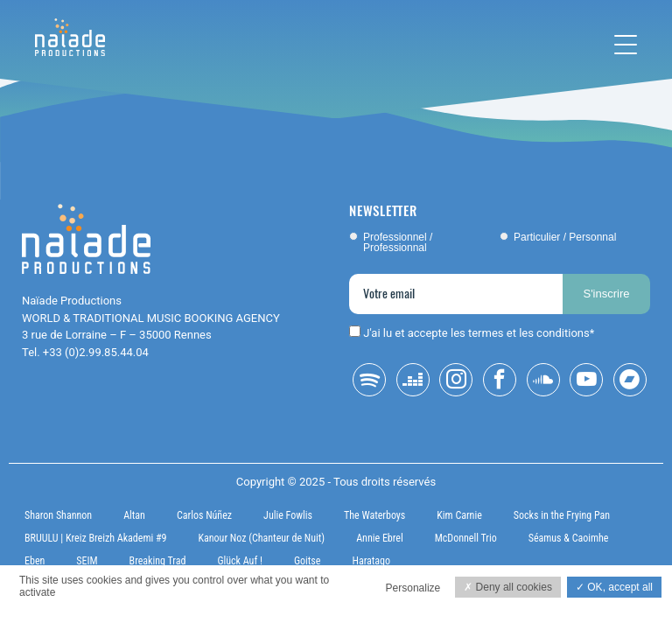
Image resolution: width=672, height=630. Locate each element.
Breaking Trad (158, 561)
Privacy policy (45, 611)
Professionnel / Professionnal (398, 242)
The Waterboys (374, 515)
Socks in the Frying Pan (562, 515)
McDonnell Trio (466, 538)
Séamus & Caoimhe (569, 538)
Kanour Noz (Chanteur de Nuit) (261, 538)
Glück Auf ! (240, 561)
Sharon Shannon (58, 515)
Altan (134, 515)
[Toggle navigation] (626, 45)
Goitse (308, 561)
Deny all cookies (508, 587)
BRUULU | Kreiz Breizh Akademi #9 (95, 538)
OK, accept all (614, 587)
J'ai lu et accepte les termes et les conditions (476, 333)
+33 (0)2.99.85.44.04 (96, 352)
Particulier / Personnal (565, 237)
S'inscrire (606, 294)
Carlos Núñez (204, 515)
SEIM (87, 561)
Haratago (371, 561)
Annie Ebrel (379, 538)
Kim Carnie (459, 515)
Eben (35, 561)
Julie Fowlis (288, 515)
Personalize (413, 588)
